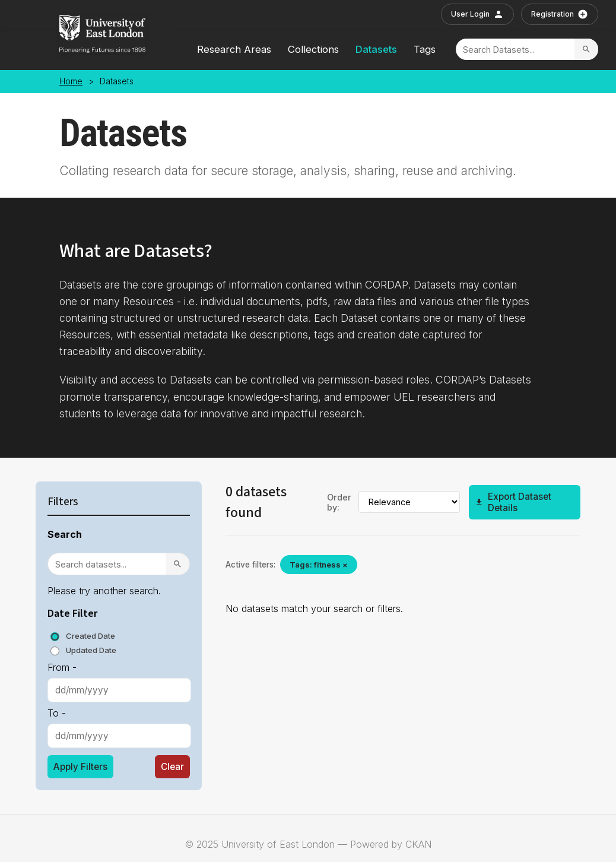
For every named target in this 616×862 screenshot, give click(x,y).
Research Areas (234, 49)
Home (71, 81)
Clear (172, 767)
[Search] (515, 50)
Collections (313, 49)
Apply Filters (80, 767)
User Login (477, 14)
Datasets (376, 49)
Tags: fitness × (319, 565)
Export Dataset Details (513, 502)
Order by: (339, 502)
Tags (425, 49)
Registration (560, 14)
